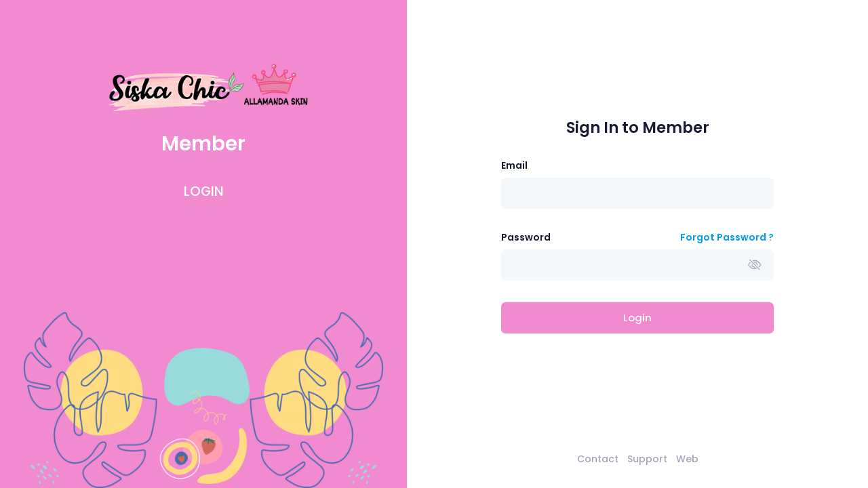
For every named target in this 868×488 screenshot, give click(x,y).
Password (526, 237)
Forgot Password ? (727, 237)
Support (647, 459)
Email (514, 165)
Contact (598, 459)
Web (687, 459)
